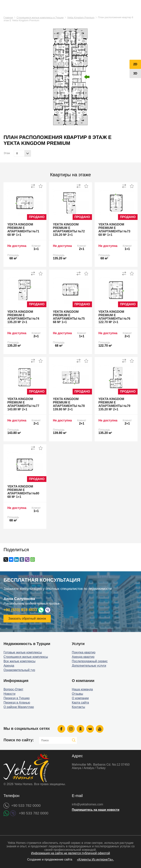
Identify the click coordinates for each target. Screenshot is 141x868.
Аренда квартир (83, 657)
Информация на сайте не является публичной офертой (70, 853)
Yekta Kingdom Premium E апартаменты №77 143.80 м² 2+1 (23, 404)
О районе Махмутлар (19, 707)
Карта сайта (80, 703)
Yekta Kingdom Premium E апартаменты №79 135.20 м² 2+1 (114, 404)
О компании (80, 698)
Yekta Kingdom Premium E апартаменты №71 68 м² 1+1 (23, 230)
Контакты (78, 707)
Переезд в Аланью (17, 703)
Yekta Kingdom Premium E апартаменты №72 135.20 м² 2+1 (69, 230)
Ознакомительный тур (19, 670)
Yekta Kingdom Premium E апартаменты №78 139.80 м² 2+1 (69, 404)
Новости (9, 694)
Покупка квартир (84, 652)
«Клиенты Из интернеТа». (96, 859)
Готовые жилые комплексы (23, 652)
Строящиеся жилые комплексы (26, 657)
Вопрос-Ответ (13, 689)
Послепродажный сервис (90, 661)
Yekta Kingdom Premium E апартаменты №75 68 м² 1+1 (69, 317)
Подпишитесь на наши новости (96, 810)
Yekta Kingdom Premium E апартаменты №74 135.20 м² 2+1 (23, 317)
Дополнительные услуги (89, 666)
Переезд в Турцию (16, 698)
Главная (8, 18)
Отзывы (77, 694)
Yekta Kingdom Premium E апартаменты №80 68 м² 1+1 (23, 492)
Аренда (9, 666)
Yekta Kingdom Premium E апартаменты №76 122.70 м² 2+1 (114, 317)
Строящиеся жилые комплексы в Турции (40, 18)
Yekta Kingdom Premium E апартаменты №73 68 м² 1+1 (114, 230)
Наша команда (82, 689)
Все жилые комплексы (19, 661)
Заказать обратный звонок (27, 619)
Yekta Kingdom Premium (81, 18)
